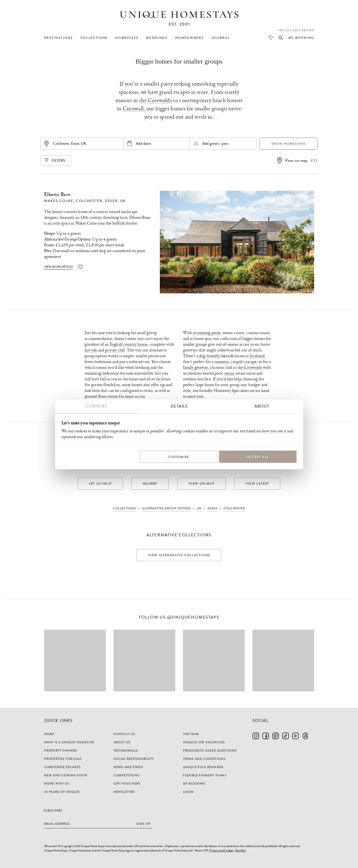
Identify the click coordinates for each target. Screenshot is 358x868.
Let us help (100, 484)
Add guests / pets (215, 143)
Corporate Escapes (62, 767)
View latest (257, 484)
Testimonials (126, 750)
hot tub (91, 350)
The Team (191, 734)
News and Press (128, 767)
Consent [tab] (96, 406)
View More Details (59, 267)
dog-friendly (209, 356)
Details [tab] (179, 406)
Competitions (126, 775)
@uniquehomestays (193, 617)
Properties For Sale (63, 759)
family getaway (195, 368)
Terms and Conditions (204, 759)
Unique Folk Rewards (203, 767)
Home (49, 734)
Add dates (143, 143)
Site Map (240, 850)
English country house (129, 344)
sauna (229, 373)
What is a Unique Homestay (69, 742)
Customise (178, 457)
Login (189, 792)
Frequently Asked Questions (210, 750)
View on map (296, 160)
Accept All (258, 457)
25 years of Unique (62, 792)
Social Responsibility (134, 759)
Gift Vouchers (127, 784)
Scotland (257, 356)
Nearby (150, 484)
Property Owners (61, 750)
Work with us (57, 784)
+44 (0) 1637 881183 (296, 30)
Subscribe (53, 810)
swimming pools (207, 333)
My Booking (194, 784)
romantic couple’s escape (235, 362)
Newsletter (124, 792)
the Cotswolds (156, 100)
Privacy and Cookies (221, 850)
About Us (122, 742)
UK (123, 201)
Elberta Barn (57, 194)
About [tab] (262, 406)
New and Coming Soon (66, 775)
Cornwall (133, 109)
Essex (111, 201)
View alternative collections (179, 555)
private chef (115, 350)
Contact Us (124, 734)
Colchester (89, 201)
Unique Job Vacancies (204, 742)
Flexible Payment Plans (205, 775)
